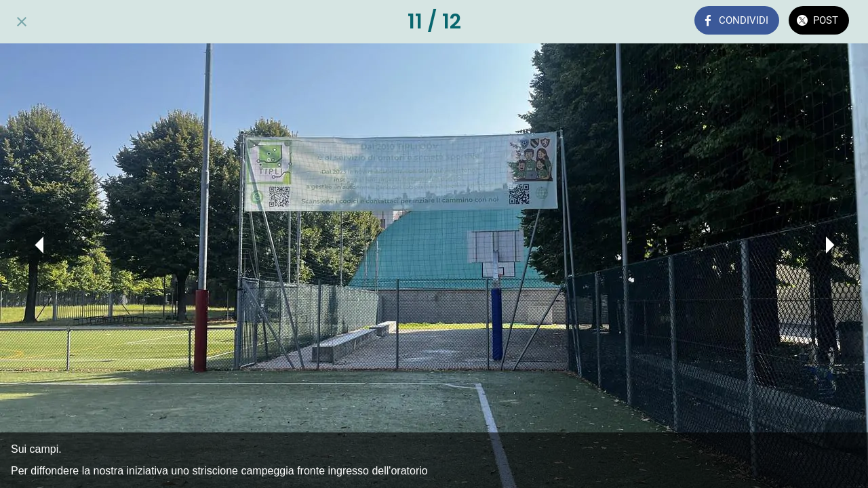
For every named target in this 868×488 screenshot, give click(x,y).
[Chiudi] (22, 22)
